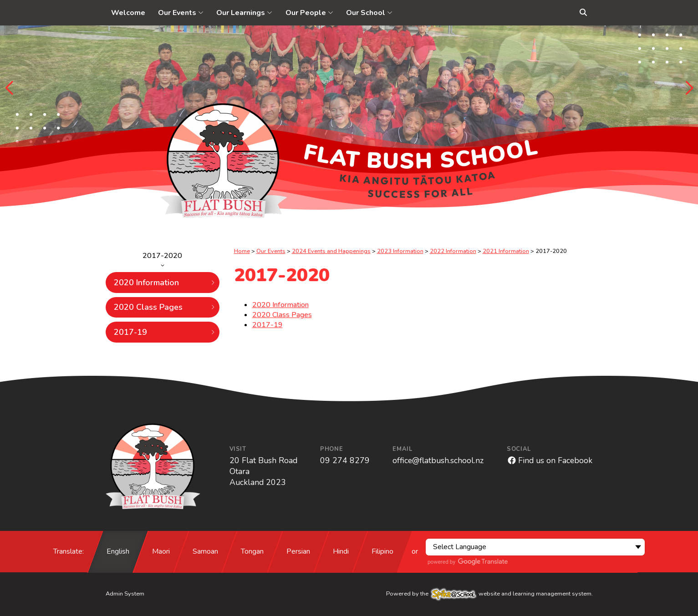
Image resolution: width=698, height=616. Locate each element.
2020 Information (165, 283)
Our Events (271, 251)
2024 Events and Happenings (331, 251)
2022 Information (453, 251)
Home (242, 251)
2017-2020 (163, 259)
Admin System (125, 594)
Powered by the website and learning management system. (489, 594)
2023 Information (400, 251)
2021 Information (506, 251)
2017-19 (165, 332)
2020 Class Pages (165, 307)
